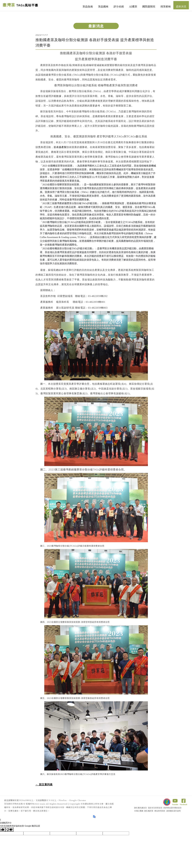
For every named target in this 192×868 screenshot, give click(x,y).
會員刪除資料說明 (173, 811)
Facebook (184, 802)
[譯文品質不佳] (9, 830)
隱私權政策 (149, 811)
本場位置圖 (139, 811)
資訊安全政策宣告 (155, 808)
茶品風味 (103, 6)
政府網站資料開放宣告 (172, 808)
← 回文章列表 (44, 784)
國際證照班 (149, 6)
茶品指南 (88, 6)
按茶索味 (166, 6)
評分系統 (119, 6)
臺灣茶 (21, 5)
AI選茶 (133, 6)
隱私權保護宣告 (140, 808)
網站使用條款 (160, 811)
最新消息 (181, 6)
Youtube (175, 802)
